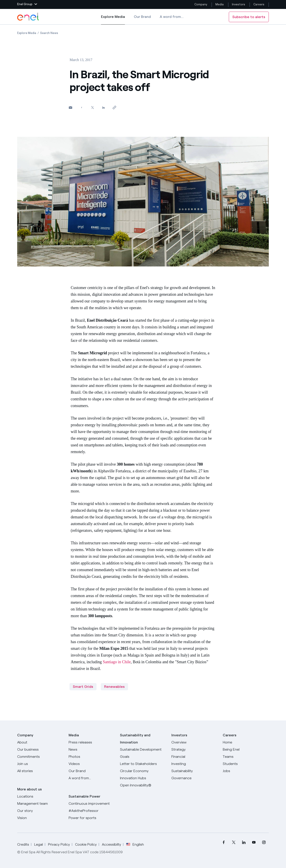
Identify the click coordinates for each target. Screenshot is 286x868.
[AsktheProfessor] (92, 811)
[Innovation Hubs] (143, 778)
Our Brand (142, 17)
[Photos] (92, 757)
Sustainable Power (84, 796)
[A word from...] (92, 778)
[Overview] (194, 742)
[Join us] (40, 764)
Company (201, 4)
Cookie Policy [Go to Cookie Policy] (86, 844)
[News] (92, 750)
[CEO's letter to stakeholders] (143, 764)
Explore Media (113, 20)
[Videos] (92, 764)
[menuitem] (224, 842)
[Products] (40, 750)
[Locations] (40, 796)
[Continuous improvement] (92, 804)
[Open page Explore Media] (27, 33)
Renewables (114, 687)
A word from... (172, 17)
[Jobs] (246, 771)
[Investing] (194, 764)
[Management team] (40, 804)
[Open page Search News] (49, 33)
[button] (27, 4)
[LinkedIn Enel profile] (244, 842)
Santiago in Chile (117, 662)
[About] (40, 742)
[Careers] (246, 742)
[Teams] (246, 757)
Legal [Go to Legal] (39, 844)
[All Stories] (40, 771)
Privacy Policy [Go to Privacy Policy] (59, 844)
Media (220, 4)
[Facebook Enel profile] (224, 842)
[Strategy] (194, 750)
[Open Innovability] (143, 785)
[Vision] (40, 818)
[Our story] (40, 811)
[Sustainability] (194, 771)
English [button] (135, 845)
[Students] (246, 764)
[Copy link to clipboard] (114, 107)
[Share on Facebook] (81, 107)
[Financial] (194, 757)
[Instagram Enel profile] (264, 842)
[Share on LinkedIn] (103, 107)
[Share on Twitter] (92, 107)
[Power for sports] (92, 818)
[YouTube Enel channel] (254, 842)
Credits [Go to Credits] (23, 844)
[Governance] (194, 778)
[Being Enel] (246, 750)
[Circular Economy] (143, 771)
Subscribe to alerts (249, 17)
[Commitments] (40, 757)
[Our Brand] (92, 771)
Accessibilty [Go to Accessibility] (111, 844)
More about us (29, 789)
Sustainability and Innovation (135, 739)
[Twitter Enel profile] (234, 842)
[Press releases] (92, 742)
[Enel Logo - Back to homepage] (28, 17)
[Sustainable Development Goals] (143, 753)
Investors (239, 4)
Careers (259, 4)
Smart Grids (83, 687)
